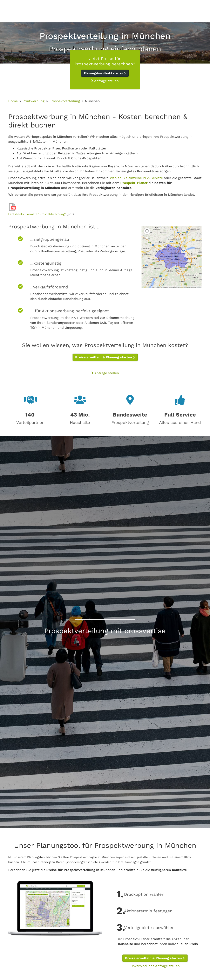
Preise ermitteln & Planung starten (105, 357)
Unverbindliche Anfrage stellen (155, 966)
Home (13, 101)
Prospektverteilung (65, 101)
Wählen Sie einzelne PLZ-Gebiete (136, 178)
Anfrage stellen (105, 81)
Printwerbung (34, 101)
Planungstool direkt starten (105, 73)
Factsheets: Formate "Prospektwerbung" (37, 214)
